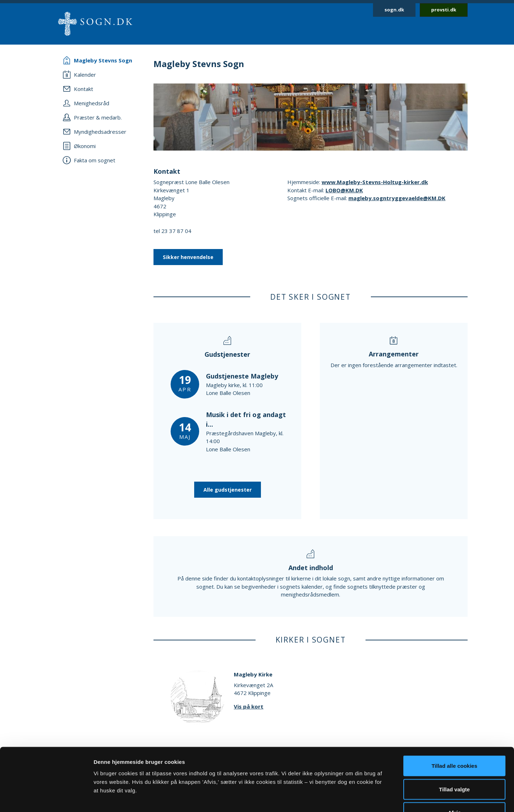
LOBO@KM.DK (344, 190)
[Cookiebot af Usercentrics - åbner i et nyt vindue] (46, 798)
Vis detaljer (371, 798)
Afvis (455, 765)
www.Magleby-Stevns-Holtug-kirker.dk (375, 182)
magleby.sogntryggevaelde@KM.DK (397, 198)
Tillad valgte (454, 742)
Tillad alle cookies (454, 718)
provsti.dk (444, 10)
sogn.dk (394, 10)
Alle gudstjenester (228, 490)
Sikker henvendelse (188, 257)
